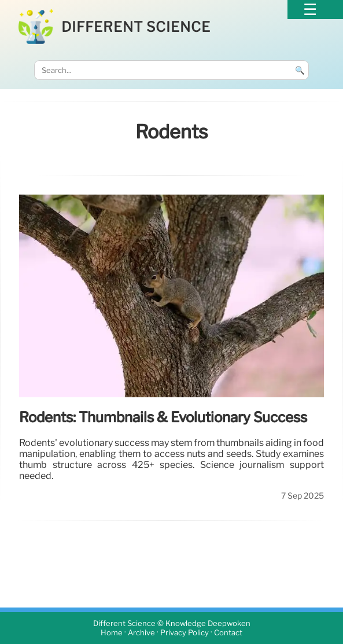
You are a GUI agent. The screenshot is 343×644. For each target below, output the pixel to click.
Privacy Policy (185, 633)
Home (112, 633)
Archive (141, 633)
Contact (228, 633)
